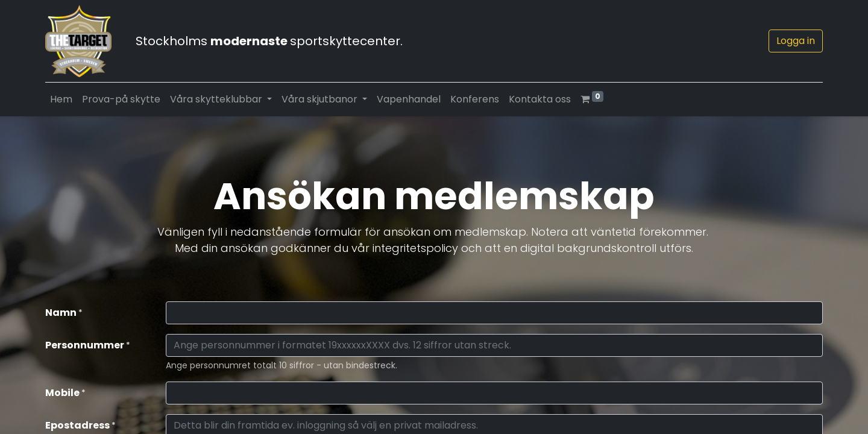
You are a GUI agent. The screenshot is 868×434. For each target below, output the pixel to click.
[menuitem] (61, 99)
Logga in (796, 41)
